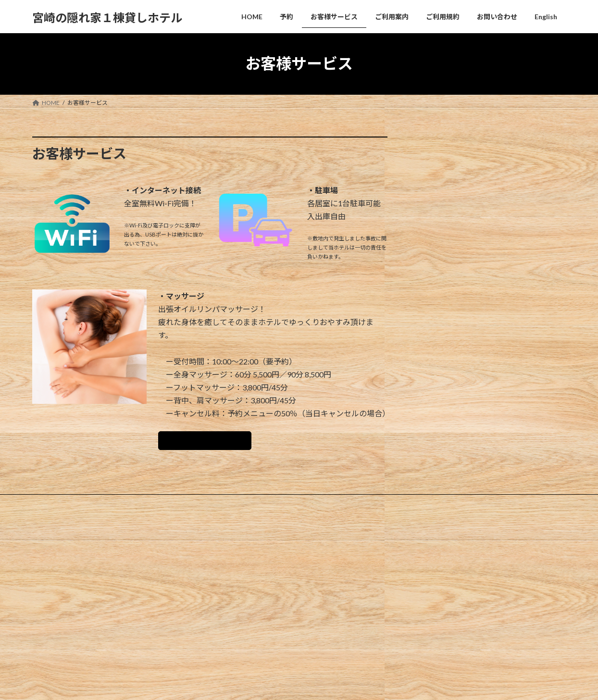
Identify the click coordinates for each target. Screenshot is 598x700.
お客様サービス (128, 506)
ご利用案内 (182, 506)
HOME (50, 506)
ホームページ (238, 562)
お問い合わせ (280, 506)
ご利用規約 (229, 506)
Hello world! (422, 565)
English (325, 506)
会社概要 (232, 579)
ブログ (229, 596)
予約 (84, 506)
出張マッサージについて (212, 443)
